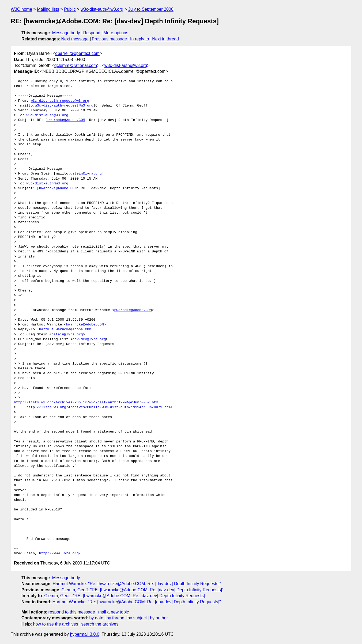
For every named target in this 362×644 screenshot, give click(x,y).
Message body (66, 33)
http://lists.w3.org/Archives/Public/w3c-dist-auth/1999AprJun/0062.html (87, 403)
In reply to (139, 39)
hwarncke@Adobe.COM (66, 120)
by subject (137, 618)
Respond (92, 33)
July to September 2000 (151, 9)
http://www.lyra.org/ (60, 554)
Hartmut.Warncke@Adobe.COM (65, 329)
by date (96, 618)
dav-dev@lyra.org (89, 339)
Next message (75, 39)
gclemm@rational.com (76, 65)
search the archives (100, 624)
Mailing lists (48, 9)
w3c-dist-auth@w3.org (102, 9)
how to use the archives (56, 624)
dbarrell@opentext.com (77, 53)
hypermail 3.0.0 (84, 634)
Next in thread (165, 39)
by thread (116, 618)
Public (70, 9)
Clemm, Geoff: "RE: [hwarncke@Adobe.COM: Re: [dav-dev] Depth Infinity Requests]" (142, 590)
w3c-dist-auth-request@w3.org (60, 101)
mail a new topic (114, 612)
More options (116, 33)
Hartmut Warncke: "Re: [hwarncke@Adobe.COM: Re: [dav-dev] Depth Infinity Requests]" (137, 584)
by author (159, 618)
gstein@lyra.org (86, 174)
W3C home (21, 9)
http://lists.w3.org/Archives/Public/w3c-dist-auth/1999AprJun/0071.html (100, 407)
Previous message (110, 39)
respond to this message (71, 612)
